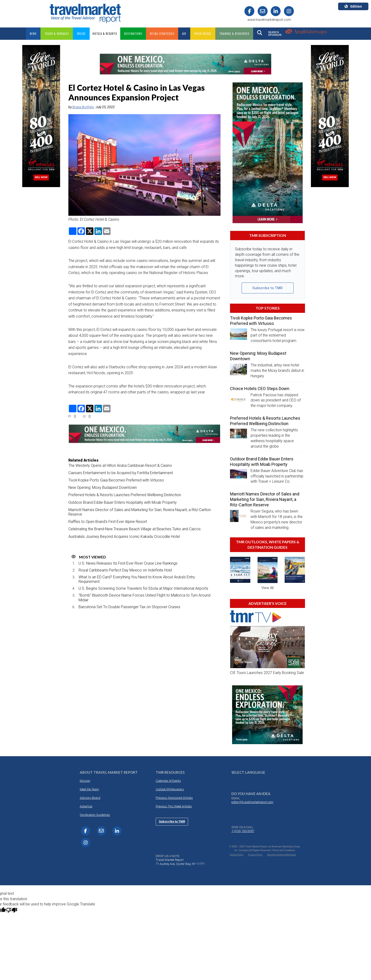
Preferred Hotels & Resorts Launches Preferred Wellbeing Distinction (125, 495)
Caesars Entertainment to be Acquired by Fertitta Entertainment (121, 473)
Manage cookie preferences (282, 854)
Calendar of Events (168, 780)
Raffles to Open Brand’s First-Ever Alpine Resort (108, 521)
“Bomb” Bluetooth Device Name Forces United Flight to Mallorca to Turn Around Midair (144, 598)
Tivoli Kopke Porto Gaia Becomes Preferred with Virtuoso (116, 480)
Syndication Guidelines (95, 815)
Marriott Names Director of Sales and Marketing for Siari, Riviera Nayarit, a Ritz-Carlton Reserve (140, 512)
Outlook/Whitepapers (170, 789)
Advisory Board (90, 798)
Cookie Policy (237, 854)
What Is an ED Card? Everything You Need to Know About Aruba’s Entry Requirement (137, 579)
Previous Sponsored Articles (174, 798)
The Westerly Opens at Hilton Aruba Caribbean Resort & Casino (120, 465)
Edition (353, 6)
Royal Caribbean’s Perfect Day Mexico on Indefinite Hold (125, 570)
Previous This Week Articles (174, 806)
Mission (85, 780)
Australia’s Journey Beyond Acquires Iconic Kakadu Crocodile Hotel (124, 536)
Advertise (86, 806)
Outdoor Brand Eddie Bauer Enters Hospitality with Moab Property (123, 502)
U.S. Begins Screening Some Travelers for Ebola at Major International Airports (143, 588)
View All (267, 588)
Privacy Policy (255, 854)
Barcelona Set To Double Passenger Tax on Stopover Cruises (129, 607)
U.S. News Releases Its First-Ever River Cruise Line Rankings (128, 563)
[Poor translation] (12, 910)
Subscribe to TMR (268, 288)
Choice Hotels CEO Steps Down (260, 388)
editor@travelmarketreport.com (252, 802)
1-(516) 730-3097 (243, 831)
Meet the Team (89, 789)
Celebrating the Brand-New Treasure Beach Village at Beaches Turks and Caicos (135, 529)
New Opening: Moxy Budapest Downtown (103, 487)
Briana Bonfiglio (83, 107)
